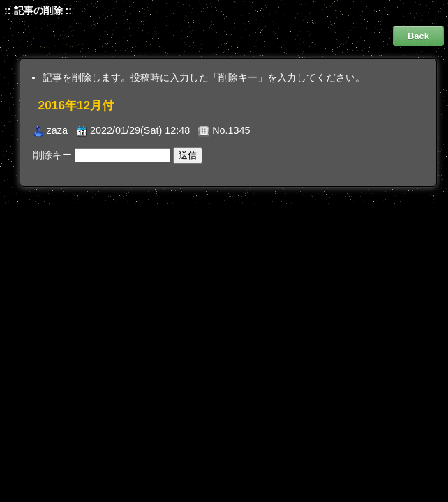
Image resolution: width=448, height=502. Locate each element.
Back (418, 36)
